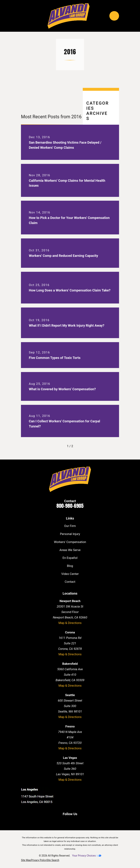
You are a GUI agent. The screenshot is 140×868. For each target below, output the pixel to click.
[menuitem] (26, 860)
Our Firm (70, 526)
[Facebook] (58, 821)
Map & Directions (70, 623)
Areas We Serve (70, 550)
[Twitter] (74, 821)
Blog (70, 566)
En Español (70, 558)
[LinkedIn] (66, 821)
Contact (70, 582)
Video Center (70, 574)
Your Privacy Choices (86, 856)
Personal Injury (70, 534)
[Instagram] (82, 821)
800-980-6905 (70, 506)
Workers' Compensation (70, 542)
